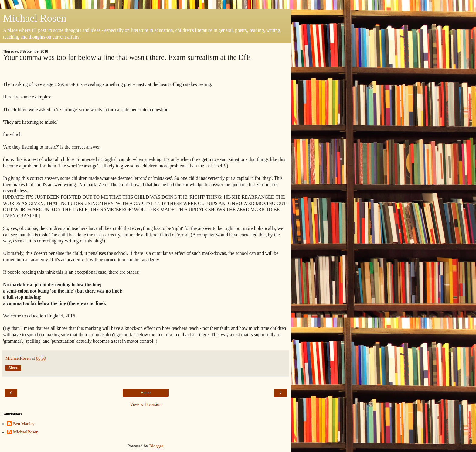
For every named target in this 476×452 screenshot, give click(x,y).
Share (13, 368)
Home (146, 393)
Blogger (156, 446)
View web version (146, 404)
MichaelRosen (26, 432)
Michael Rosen (35, 18)
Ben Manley (24, 424)
